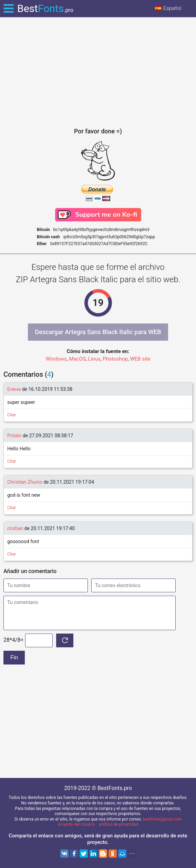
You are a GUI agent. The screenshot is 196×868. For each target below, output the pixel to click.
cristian (15, 528)
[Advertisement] (98, 72)
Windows (56, 359)
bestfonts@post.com (162, 819)
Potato (14, 436)
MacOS (78, 359)
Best (45, 8)
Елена (15, 389)
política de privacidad (119, 824)
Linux (94, 359)
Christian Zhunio (25, 482)
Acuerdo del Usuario (76, 824)
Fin (14, 657)
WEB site (140, 359)
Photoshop (115, 359)
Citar (12, 415)
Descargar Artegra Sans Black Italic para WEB (98, 332)
